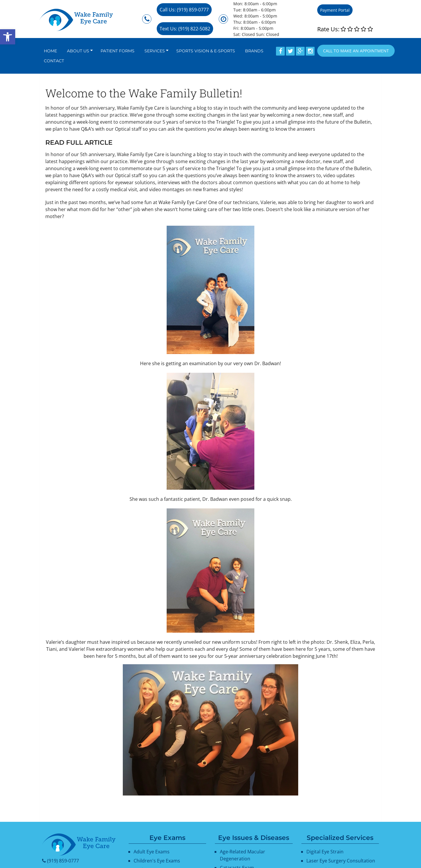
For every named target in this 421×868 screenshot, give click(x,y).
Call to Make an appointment (356, 51)
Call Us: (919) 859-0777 (184, 10)
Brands (254, 51)
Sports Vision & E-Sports (206, 51)
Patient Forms (118, 51)
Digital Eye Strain (325, 852)
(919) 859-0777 (63, 861)
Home (50, 51)
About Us (78, 51)
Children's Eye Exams (157, 861)
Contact (54, 61)
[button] (8, 37)
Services (155, 51)
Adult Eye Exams (152, 852)
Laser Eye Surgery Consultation (341, 861)
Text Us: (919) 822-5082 (185, 29)
